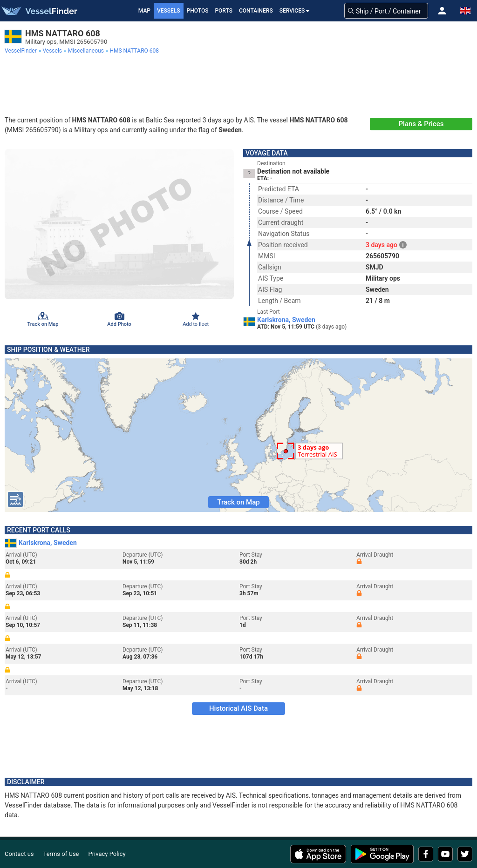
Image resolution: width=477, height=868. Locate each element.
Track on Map (238, 502)
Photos (198, 11)
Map (144, 11)
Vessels (169, 11)
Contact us (19, 854)
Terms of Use (61, 854)
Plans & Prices (421, 124)
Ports (224, 11)
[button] (442, 11)
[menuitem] (22, 51)
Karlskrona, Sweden (286, 320)
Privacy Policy (107, 854)
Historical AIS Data (238, 708)
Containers (256, 11)
